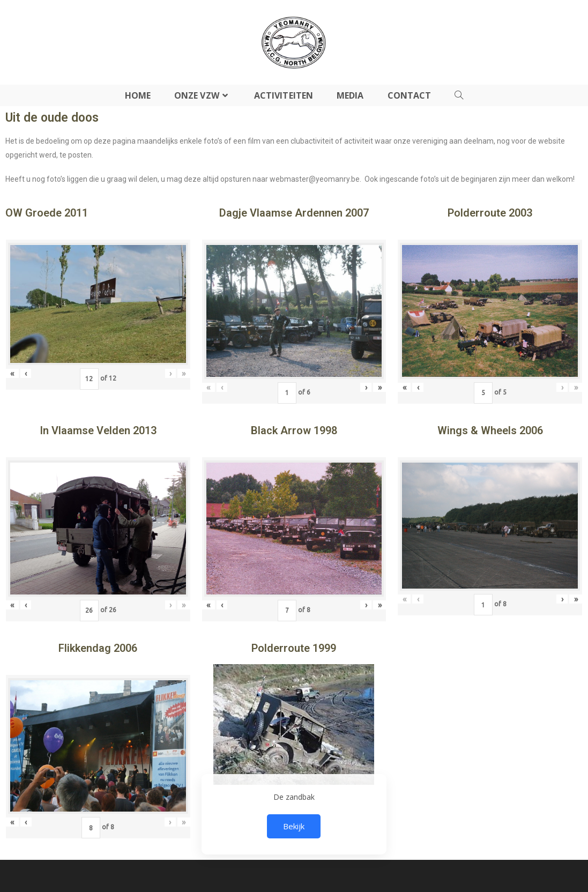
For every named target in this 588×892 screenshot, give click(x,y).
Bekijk (294, 826)
